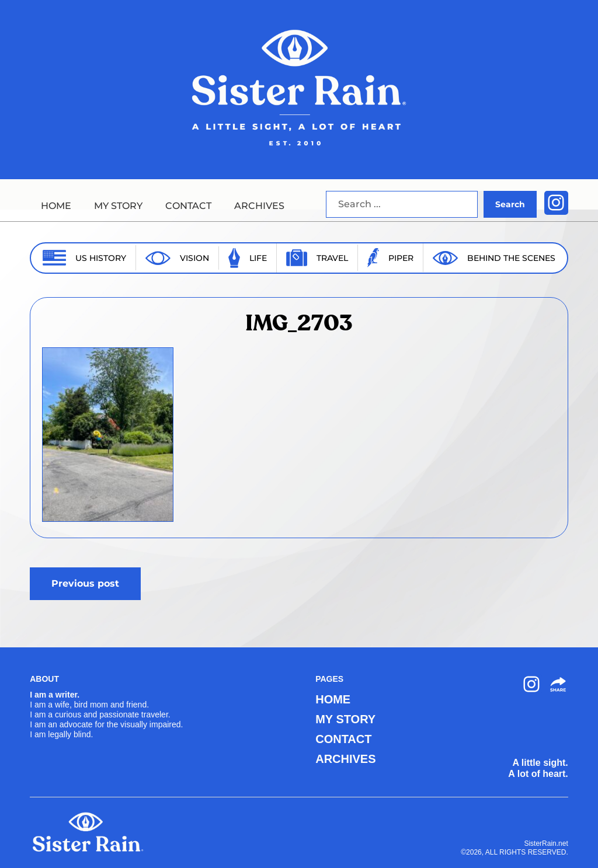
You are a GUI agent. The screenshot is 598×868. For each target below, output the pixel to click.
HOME (56, 206)
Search (510, 204)
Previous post (85, 583)
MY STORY (118, 206)
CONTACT (188, 206)
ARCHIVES (259, 206)
